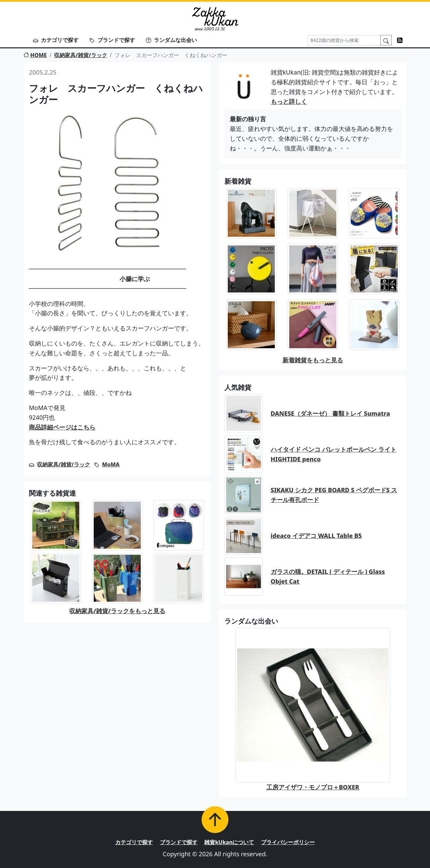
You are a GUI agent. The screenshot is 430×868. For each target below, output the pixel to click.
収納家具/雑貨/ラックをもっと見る (117, 611)
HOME (35, 55)
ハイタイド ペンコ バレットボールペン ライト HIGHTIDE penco (334, 454)
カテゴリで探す (56, 40)
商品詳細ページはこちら (62, 427)
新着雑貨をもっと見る (313, 360)
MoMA (111, 464)
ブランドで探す (112, 40)
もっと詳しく (289, 101)
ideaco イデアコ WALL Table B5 (316, 536)
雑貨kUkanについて (229, 842)
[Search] (344, 40)
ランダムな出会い (171, 40)
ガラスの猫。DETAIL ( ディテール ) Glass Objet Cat (328, 576)
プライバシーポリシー (288, 842)
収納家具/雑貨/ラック (81, 55)
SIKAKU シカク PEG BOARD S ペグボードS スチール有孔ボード (334, 495)
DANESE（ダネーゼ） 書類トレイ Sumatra (330, 413)
